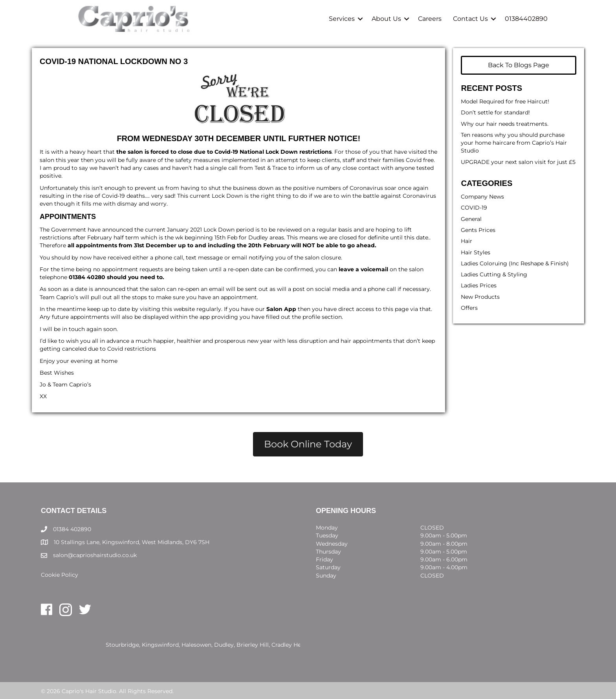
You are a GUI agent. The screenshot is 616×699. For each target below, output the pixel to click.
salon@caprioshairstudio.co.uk (95, 555)
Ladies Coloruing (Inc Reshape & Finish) (515, 263)
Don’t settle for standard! (495, 112)
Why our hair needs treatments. (505, 124)
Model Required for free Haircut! (505, 101)
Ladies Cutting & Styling (494, 274)
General (471, 219)
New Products (480, 297)
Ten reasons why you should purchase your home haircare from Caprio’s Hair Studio (514, 143)
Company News (482, 197)
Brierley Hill (253, 645)
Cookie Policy (60, 575)
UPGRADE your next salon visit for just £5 (518, 162)
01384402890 (526, 19)
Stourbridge (122, 645)
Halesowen (196, 645)
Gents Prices (478, 230)
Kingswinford (160, 645)
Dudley (224, 645)
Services (342, 19)
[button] (360, 19)
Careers (430, 19)
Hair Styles (476, 252)
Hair (467, 241)
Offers (469, 308)
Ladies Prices (479, 285)
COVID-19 (474, 208)
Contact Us (470, 19)
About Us (386, 19)
